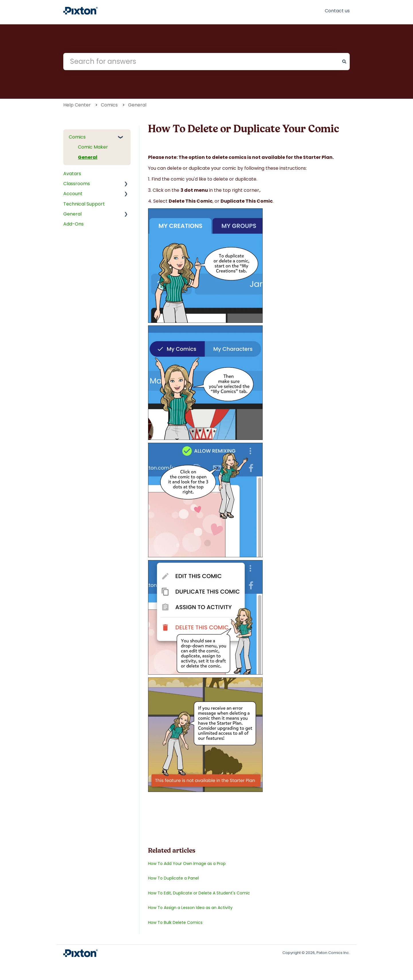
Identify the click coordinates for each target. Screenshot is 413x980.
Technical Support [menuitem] (84, 204)
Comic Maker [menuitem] (93, 147)
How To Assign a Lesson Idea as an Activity (190, 908)
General (137, 105)
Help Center (77, 105)
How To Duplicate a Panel (173, 878)
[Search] (344, 62)
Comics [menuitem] (77, 137)
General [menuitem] (88, 157)
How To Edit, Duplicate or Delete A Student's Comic (199, 893)
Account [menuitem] (73, 194)
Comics (109, 105)
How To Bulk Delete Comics (175, 922)
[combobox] (201, 62)
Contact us (337, 11)
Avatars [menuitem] (72, 174)
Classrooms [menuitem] (77, 184)
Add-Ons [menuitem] (73, 224)
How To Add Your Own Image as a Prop (187, 864)
